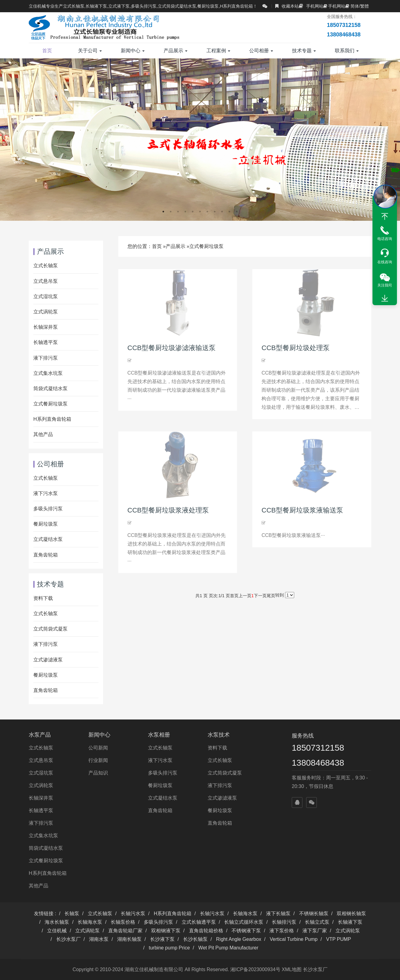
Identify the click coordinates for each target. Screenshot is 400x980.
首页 (47, 51)
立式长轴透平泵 (199, 922)
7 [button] (207, 212)
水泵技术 (219, 735)
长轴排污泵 (284, 922)
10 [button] (229, 212)
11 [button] (237, 212)
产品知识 (98, 773)
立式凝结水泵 (48, 539)
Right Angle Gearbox (239, 939)
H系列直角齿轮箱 (52, 419)
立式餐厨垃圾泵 (206, 246)
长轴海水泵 (245, 913)
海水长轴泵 (57, 922)
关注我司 (385, 285)
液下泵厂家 (315, 931)
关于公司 (90, 51)
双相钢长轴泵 (351, 913)
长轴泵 (72, 913)
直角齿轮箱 (46, 555)
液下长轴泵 (278, 913)
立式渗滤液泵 (48, 660)
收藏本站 (287, 6)
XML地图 (292, 969)
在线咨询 (385, 262)
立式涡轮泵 (46, 312)
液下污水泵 (46, 493)
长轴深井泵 (46, 327)
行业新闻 (98, 760)
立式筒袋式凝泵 (50, 629)
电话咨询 (385, 239)
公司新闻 (98, 748)
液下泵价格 (282, 931)
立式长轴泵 (46, 266)
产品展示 (176, 51)
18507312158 (318, 748)
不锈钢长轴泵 (314, 913)
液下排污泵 (46, 358)
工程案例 (218, 51)
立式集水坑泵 (48, 373)
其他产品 (43, 434)
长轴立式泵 (317, 922)
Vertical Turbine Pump (294, 939)
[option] (200, 140)
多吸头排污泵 (48, 509)
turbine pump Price (169, 948)
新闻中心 (133, 51)
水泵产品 (40, 735)
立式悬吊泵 (46, 281)
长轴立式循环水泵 (244, 922)
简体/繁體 (357, 6)
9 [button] (222, 212)
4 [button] (185, 212)
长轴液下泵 (350, 922)
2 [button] (171, 212)
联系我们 (347, 51)
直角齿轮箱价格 (206, 931)
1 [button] (163, 212)
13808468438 (318, 763)
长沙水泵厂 (69, 939)
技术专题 (304, 51)
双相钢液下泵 (166, 931)
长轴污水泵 (133, 913)
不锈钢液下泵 (246, 931)
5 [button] (193, 212)
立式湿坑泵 (46, 296)
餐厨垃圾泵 (46, 524)
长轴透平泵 (46, 342)
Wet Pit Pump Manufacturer (228, 948)
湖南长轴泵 (129, 939)
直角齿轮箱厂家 (125, 931)
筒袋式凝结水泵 (50, 388)
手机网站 (311, 6)
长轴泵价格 (123, 922)
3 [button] (178, 212)
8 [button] (215, 212)
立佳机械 (57, 931)
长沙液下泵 (162, 939)
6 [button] (200, 212)
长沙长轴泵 (195, 939)
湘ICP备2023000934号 (255, 969)
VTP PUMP (339, 939)
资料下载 (43, 598)
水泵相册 (159, 735)
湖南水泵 (99, 939)
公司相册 (261, 51)
